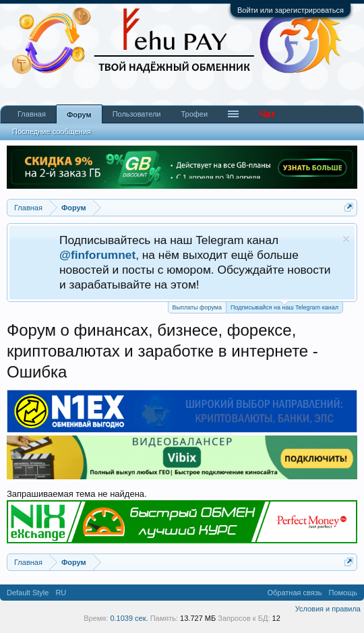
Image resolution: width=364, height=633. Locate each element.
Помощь (343, 593)
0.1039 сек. (129, 618)
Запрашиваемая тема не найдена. (77, 494)
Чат (267, 114)
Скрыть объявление (346, 239)
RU (61, 593)
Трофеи (194, 114)
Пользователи (137, 114)
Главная (32, 114)
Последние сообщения (52, 131)
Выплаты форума (197, 307)
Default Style (28, 593)
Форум (79, 115)
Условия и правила (328, 609)
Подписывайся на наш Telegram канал (284, 306)
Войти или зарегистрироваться (291, 10)
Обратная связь (294, 593)
